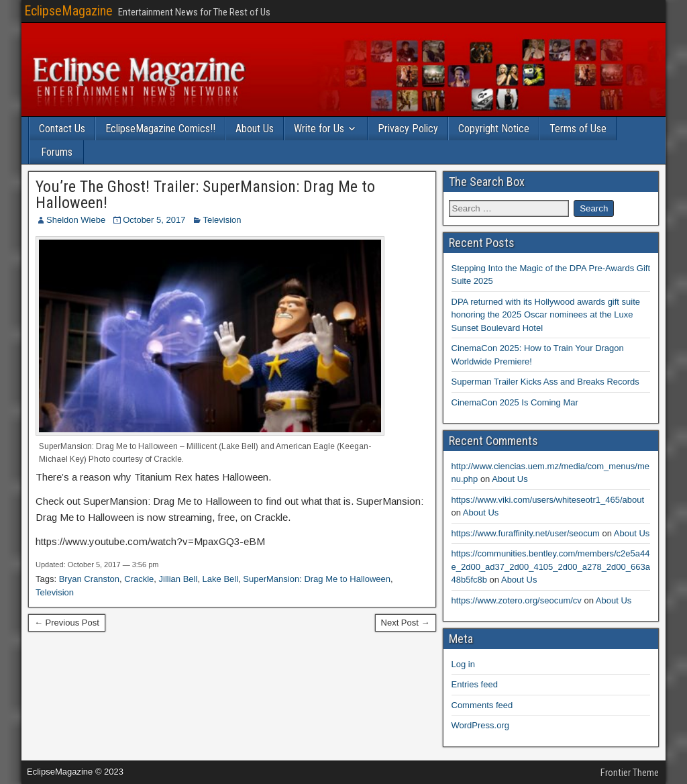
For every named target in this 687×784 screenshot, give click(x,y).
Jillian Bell (178, 579)
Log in (463, 664)
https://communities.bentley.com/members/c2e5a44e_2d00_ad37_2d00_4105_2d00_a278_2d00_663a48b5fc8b (551, 567)
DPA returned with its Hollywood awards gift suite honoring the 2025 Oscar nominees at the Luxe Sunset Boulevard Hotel (546, 315)
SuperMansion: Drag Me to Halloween (317, 579)
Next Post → (406, 623)
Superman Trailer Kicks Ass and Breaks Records (545, 382)
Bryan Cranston (89, 579)
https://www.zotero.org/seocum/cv (517, 600)
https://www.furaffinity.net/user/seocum (526, 533)
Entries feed (475, 684)
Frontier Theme (630, 773)
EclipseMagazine (68, 11)
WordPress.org (480, 725)
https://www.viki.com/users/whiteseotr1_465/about (548, 500)
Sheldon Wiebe (76, 220)
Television (222, 220)
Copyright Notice (494, 129)
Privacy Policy (408, 129)
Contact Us (62, 129)
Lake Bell (220, 579)
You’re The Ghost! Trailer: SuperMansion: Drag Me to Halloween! (205, 195)
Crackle (139, 579)
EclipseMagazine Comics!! (160, 129)
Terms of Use (578, 129)
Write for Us (319, 129)
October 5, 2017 (154, 220)
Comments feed (482, 705)
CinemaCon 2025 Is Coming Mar (515, 402)
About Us (255, 129)
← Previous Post (67, 623)
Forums (57, 152)
